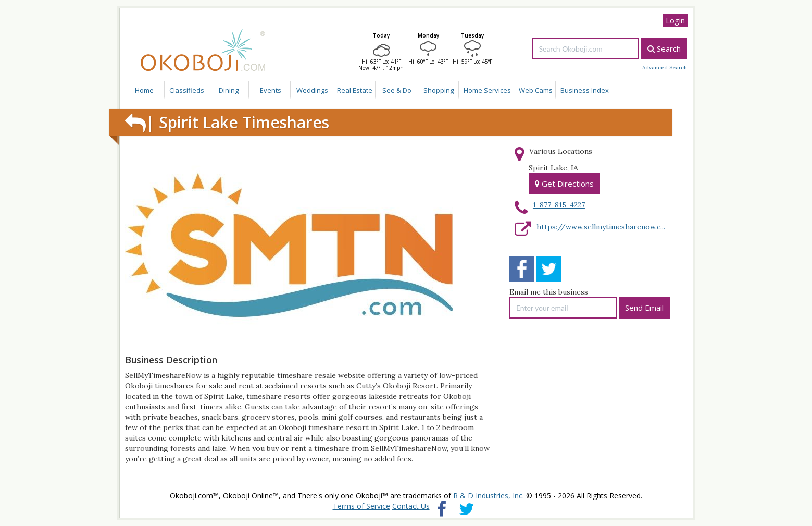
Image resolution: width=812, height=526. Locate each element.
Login (675, 20)
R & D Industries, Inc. (489, 496)
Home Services (487, 90)
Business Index (585, 90)
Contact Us (411, 506)
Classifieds (187, 90)
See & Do (397, 90)
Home (144, 90)
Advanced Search (665, 68)
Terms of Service (361, 506)
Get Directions (564, 184)
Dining (229, 90)
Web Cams (536, 90)
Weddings (312, 90)
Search (664, 48)
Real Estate (355, 90)
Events (271, 90)
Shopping (439, 90)
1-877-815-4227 (559, 205)
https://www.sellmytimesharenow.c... (601, 227)
